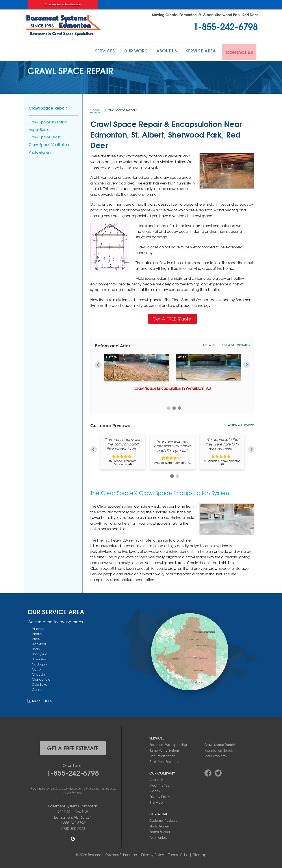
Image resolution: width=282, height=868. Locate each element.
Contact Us (239, 51)
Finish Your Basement (165, 761)
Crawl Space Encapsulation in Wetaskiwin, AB (173, 387)
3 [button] (180, 408)
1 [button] (169, 408)
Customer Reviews (163, 820)
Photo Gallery (40, 152)
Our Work (130, 51)
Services (97, 51)
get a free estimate (73, 747)
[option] (172, 373)
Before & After (160, 831)
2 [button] (174, 408)
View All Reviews (242, 425)
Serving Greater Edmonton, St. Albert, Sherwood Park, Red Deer (205, 14)
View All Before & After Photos (227, 344)
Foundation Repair (219, 750)
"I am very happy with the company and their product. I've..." (123, 443)
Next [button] (247, 364)
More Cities (42, 700)
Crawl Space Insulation (48, 121)
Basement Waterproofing (168, 744)
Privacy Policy (160, 796)
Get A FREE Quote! (173, 318)
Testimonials (158, 837)
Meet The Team (161, 785)
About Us (163, 51)
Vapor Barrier (40, 129)
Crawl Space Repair (48, 107)
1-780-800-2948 (73, 828)
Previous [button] (98, 364)
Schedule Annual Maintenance (63, 4)
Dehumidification (162, 755)
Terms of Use (178, 854)
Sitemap (199, 854)
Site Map (156, 802)
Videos (154, 790)
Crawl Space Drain (45, 136)
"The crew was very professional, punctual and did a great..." (173, 445)
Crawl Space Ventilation (49, 144)
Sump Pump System (164, 750)
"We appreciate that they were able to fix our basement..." (222, 443)
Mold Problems (215, 755)
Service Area (199, 51)
